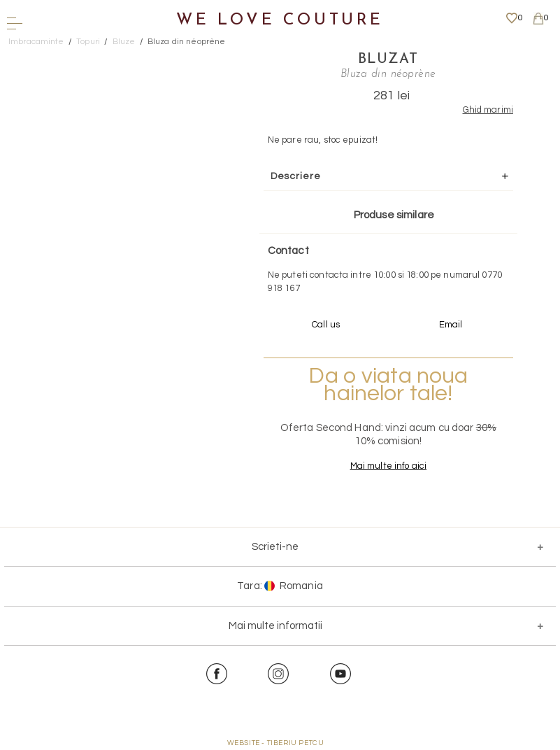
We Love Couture (280, 21)
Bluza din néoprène (186, 42)
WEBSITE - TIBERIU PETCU (276, 743)
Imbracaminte (36, 42)
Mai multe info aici (388, 466)
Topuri (88, 42)
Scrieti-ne (275, 547)
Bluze (124, 42)
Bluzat (388, 59)
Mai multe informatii (275, 626)
